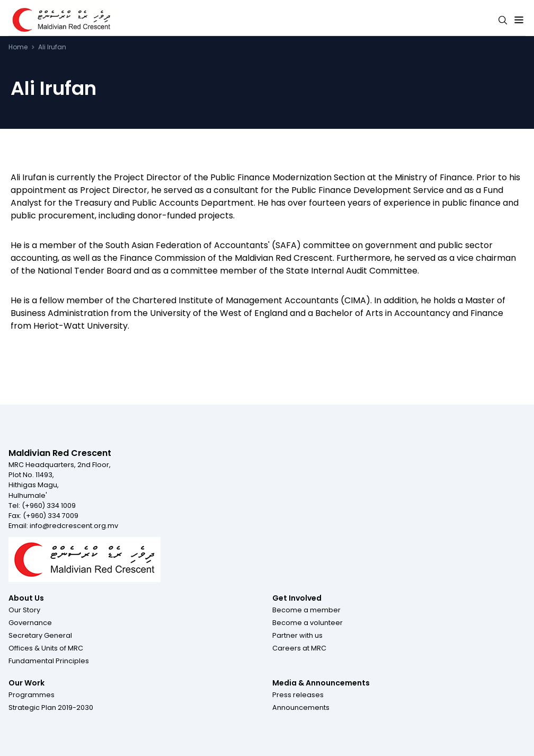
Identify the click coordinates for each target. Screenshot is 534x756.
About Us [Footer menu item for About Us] (26, 598)
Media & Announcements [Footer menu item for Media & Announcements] (321, 683)
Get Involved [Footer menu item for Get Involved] (297, 598)
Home (18, 47)
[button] (24, 610)
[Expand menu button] (519, 20)
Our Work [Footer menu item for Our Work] (26, 683)
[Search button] (503, 20)
